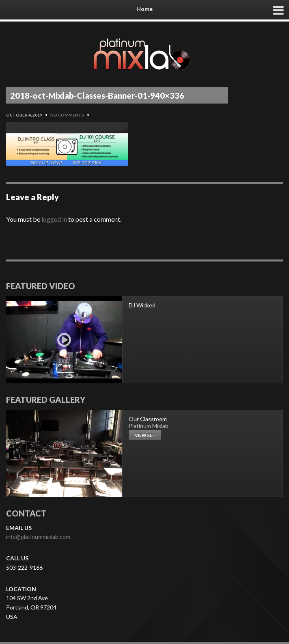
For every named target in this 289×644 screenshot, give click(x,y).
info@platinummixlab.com (38, 537)
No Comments (67, 115)
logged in (54, 219)
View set (145, 435)
